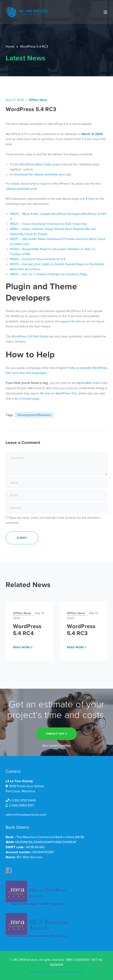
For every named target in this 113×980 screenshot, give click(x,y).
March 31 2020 (92, 134)
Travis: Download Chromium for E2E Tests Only (54, 224)
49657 (14, 214)
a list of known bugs (26, 399)
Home (10, 47)
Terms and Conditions (68, 972)
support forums (71, 321)
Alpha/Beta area (88, 383)
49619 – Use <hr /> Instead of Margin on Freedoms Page (48, 274)
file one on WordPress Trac (58, 393)
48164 (14, 229)
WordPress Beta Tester (36, 164)
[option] (30, 631)
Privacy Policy (39, 972)
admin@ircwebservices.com (26, 815)
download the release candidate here (39, 174)
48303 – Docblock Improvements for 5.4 (38, 259)
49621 (14, 224)
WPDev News (38, 100)
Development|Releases (34, 415)
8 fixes (90, 199)
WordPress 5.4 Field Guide (30, 336)
